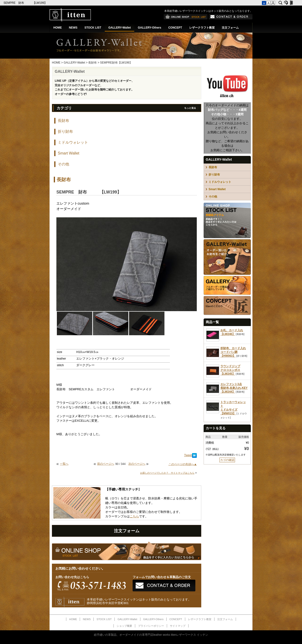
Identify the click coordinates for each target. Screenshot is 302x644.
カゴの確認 (227, 460)
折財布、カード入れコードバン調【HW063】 (233, 352)
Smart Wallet (69, 153)
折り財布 (65, 131)
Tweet (188, 455)
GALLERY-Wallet (120, 28)
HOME (58, 28)
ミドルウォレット (73, 142)
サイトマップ (178, 626)
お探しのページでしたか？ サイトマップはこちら (167, 473)
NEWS (73, 28)
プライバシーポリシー (151, 626)
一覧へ (64, 464)
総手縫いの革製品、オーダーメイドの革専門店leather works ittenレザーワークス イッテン (151, 635)
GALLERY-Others (149, 28)
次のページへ (137, 464)
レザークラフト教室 (202, 28)
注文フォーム (230, 28)
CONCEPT (175, 28)
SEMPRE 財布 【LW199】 (26, 3)
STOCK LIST (93, 28)
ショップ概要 (124, 626)
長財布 (92, 63)
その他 (63, 164)
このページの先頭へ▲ (183, 464)
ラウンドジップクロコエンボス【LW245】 (230, 370)
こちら (134, 516)
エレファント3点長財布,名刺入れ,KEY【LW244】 (234, 388)
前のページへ (106, 464)
